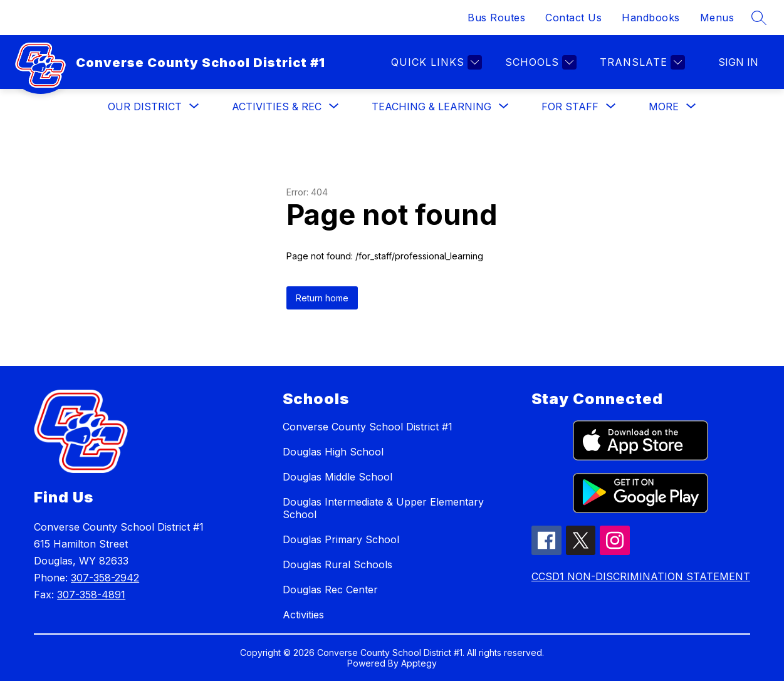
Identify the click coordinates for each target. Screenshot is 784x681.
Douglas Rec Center (330, 590)
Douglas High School (333, 452)
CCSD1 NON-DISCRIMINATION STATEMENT (641, 576)
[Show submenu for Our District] (145, 107)
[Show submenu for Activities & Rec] (277, 107)
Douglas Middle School (337, 477)
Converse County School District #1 (368, 427)
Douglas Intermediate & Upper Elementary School (383, 508)
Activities (303, 615)
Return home (322, 298)
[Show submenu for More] (664, 107)
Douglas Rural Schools (337, 564)
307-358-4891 (91, 595)
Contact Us (573, 18)
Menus (717, 18)
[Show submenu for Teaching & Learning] (431, 107)
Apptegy (419, 663)
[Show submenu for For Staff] (570, 107)
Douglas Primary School (341, 539)
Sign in (738, 62)
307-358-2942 (105, 578)
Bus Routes (496, 18)
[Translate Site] (641, 62)
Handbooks (651, 18)
